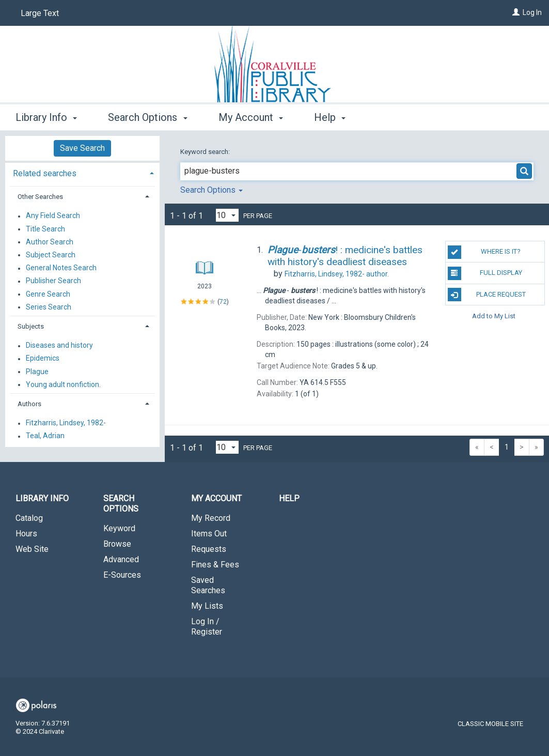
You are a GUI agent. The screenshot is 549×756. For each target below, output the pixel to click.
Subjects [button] (31, 326)
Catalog (29, 518)
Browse (117, 544)
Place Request (487, 295)
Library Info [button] (46, 117)
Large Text (40, 13)
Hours (26, 534)
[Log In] (516, 12)
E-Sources (122, 575)
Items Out (209, 534)
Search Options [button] (147, 117)
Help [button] (330, 117)
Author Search (50, 242)
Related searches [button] (45, 173)
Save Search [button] (82, 148)
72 (223, 301)
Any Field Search (53, 216)
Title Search (45, 229)
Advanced (121, 559)
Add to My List (494, 316)
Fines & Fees (215, 565)
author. (337, 274)
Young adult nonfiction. (63, 384)
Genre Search (48, 294)
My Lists (207, 606)
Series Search (49, 307)
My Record (211, 518)
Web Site (32, 549)
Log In (532, 12)
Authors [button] (29, 404)
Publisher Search (53, 281)
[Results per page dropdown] (227, 215)
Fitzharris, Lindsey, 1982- (66, 423)
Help (289, 498)
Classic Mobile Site (490, 724)
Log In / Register (207, 627)
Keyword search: (206, 152)
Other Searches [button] (40, 197)
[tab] (82, 172)
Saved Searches (208, 585)
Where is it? (484, 252)
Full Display (485, 273)
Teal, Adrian (45, 436)
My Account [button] (251, 117)
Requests (209, 549)
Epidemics (43, 359)
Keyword (119, 528)
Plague (37, 372)
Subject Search (51, 255)
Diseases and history (59, 346)
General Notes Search (61, 268)
